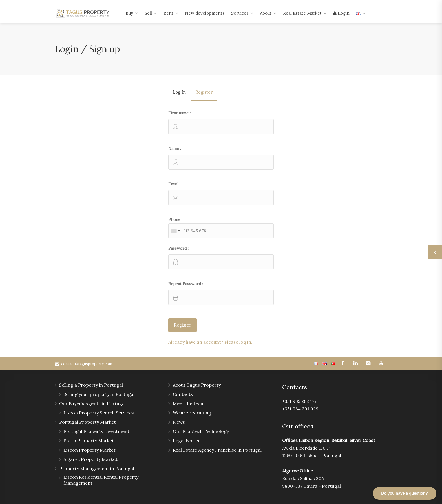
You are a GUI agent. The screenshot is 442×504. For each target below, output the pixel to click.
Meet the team (189, 403)
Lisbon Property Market (89, 450)
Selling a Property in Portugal (91, 385)
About (266, 13)
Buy (129, 13)
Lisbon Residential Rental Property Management (101, 480)
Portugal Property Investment (96, 431)
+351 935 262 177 (299, 401)
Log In (179, 92)
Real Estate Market (302, 13)
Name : (221, 158)
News (179, 422)
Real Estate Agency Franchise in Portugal (217, 450)
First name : (221, 122)
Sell (148, 13)
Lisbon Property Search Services (99, 413)
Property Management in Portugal (97, 469)
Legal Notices (188, 441)
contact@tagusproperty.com (87, 364)
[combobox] (175, 231)
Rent (168, 13)
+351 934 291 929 (300, 409)
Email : (221, 193)
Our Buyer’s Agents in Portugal (92, 403)
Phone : (221, 228)
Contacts (183, 394)
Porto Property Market (89, 441)
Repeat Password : (221, 293)
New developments (205, 13)
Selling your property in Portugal (99, 394)
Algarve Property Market (90, 459)
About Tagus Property (197, 385)
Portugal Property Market (88, 422)
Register (204, 92)
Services (240, 13)
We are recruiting (192, 413)
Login (341, 13)
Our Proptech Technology (201, 431)
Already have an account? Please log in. (210, 342)
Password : (221, 257)
